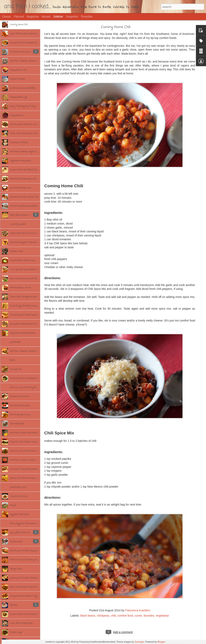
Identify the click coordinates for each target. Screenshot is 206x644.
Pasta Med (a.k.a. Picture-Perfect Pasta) (30, 233)
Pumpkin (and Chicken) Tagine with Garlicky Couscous (37, 596)
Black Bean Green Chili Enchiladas (26, 215)
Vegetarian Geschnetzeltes (23, 333)
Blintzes (14, 605)
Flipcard (19, 17)
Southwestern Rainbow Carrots (25, 124)
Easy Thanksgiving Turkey (23, 106)
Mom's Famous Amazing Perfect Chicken (30, 560)
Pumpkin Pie (16, 369)
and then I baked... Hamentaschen (27, 61)
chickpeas (103, 616)
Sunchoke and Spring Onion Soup (27, 52)
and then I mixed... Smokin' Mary (26, 460)
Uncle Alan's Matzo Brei (21, 623)
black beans (88, 616)
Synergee (139, 642)
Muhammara (16, 542)
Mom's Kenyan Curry (20, 415)
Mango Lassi (16, 569)
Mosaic (46, 17)
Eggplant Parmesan (19, 514)
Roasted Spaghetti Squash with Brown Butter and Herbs (38, 242)
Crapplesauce (17, 115)
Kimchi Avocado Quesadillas (24, 206)
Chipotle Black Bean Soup (23, 260)
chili (113, 616)
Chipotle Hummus (19, 496)
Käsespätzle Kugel (19, 97)
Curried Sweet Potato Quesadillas (27, 315)
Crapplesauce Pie (18, 70)
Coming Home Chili (19, 25)
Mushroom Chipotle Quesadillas (25, 469)
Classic (7, 17)
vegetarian (162, 616)
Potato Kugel (16, 632)
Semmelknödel (17, 424)
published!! (15, 342)
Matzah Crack (16, 251)
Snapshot (72, 17)
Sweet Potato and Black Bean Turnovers (30, 170)
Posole (13, 505)
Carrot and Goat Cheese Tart (24, 197)
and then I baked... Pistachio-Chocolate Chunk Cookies (36, 351)
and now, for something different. (26, 387)
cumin (138, 616)
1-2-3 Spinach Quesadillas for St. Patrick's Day (33, 269)
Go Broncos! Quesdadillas (23, 88)
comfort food (125, 616)
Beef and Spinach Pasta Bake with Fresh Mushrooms (36, 587)
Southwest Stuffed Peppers (24, 551)
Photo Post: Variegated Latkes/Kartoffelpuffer (32, 297)
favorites (149, 616)
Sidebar (58, 17)
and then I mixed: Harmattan (24, 433)
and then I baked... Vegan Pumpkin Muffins (30, 152)
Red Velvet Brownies (20, 406)
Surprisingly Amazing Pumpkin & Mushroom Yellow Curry (37, 306)
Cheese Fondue (17, 79)
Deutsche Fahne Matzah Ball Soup (27, 43)
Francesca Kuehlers (138, 610)
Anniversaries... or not (20, 288)
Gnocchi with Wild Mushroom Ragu (27, 451)
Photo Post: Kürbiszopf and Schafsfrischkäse (32, 133)
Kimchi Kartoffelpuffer (21, 188)
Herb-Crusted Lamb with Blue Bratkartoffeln (32, 279)
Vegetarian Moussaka (20, 161)
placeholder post (18, 487)
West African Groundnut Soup (25, 34)
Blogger (161, 642)
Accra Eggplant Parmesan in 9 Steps (28, 523)
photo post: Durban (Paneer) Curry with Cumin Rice (35, 578)
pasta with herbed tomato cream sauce (29, 478)
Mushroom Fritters (19, 143)
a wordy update (18, 224)
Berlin (13, 360)
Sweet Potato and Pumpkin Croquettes (29, 614)
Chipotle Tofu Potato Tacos (24, 442)
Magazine (33, 17)
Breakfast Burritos (19, 396)
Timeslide (87, 17)
